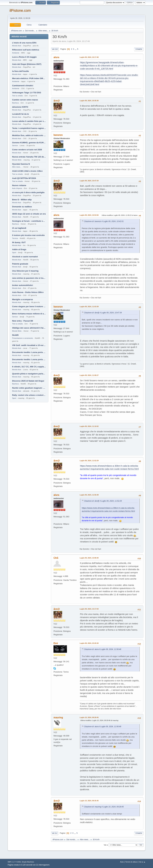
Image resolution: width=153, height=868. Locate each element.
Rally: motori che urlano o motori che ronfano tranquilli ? (29, 395)
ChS (56, 558)
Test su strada (17, 96)
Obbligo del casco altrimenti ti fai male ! (29, 328)
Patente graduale (20, 264)
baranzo (58, 135)
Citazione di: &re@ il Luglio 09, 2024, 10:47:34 (103, 313)
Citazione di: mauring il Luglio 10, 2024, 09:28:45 (104, 807)
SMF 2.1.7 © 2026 (14, 862)
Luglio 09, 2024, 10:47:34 (89, 181)
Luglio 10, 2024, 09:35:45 (89, 801)
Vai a (106, 845)
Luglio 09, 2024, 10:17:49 (89, 57)
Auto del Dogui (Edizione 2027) (27, 64)
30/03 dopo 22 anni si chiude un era (29, 214)
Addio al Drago (19, 249)
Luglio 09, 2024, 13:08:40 (89, 558)
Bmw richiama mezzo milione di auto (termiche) (29, 314)
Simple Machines (28, 862)
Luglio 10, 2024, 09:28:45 (89, 717)
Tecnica (15, 238)
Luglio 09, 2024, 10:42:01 (89, 135)
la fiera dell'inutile (20, 71)
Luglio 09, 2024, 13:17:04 (89, 609)
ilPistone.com (20, 10)
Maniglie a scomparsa (22, 299)
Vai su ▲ (142, 862)
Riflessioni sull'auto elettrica (26, 50)
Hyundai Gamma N (21, 164)
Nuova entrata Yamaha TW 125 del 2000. (29, 157)
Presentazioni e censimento (22, 338)
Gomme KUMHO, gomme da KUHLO (29, 143)
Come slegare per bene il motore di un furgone (29, 306)
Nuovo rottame (19, 185)
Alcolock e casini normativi (25, 257)
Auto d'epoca (17, 188)
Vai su (55, 833)
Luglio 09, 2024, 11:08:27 (89, 375)
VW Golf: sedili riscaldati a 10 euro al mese (29, 345)
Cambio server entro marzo (25, 100)
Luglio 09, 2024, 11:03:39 (89, 307)
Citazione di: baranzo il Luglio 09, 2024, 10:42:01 (104, 221)
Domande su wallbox (22, 207)
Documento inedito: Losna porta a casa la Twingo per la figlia (29, 352)
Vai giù (55, 49)
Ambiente (16, 53)
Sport (14, 253)
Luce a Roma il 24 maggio (24, 57)
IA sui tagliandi (19, 228)
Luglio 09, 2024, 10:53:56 (89, 215)
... (76, 49)
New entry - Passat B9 (22, 321)
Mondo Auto (17, 46)
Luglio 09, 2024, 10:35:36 (89, 101)
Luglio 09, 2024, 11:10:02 (89, 426)
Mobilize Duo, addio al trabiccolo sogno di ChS (29, 135)
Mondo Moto (17, 160)
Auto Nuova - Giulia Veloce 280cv (28, 292)
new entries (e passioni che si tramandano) (29, 278)
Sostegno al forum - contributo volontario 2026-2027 (29, 221)
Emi (56, 643)
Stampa (139, 49)
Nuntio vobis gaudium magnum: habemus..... (29, 388)
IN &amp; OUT (19, 242)
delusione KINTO (20, 107)
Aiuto (122, 862)
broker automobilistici (22, 285)
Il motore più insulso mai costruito (28, 235)
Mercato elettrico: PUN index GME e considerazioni (29, 78)
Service (15, 145)
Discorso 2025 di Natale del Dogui (28, 381)
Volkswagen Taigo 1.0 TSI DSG (27, 93)
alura (56, 57)
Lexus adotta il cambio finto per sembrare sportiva (29, 121)
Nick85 (15, 335)
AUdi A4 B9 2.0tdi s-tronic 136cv (27, 171)
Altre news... (17, 167)
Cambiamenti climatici (23, 86)
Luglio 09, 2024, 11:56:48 (89, 495)
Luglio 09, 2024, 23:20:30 (89, 643)
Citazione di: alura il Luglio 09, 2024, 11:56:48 (102, 649)
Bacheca (15, 103)
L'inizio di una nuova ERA (24, 43)
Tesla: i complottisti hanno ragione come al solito (29, 128)
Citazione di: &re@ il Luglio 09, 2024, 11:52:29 (103, 501)
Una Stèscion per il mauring (25, 271)
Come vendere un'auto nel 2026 (27, 150)
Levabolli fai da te (20, 114)
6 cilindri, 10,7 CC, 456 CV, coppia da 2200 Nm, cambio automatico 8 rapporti (29, 367)
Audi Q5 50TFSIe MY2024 (24, 178)
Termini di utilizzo (131, 862)
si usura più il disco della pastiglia (28, 192)
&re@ (57, 101)
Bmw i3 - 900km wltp (22, 200)
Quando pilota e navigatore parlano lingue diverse (29, 374)
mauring (58, 717)
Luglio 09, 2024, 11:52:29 (89, 461)
